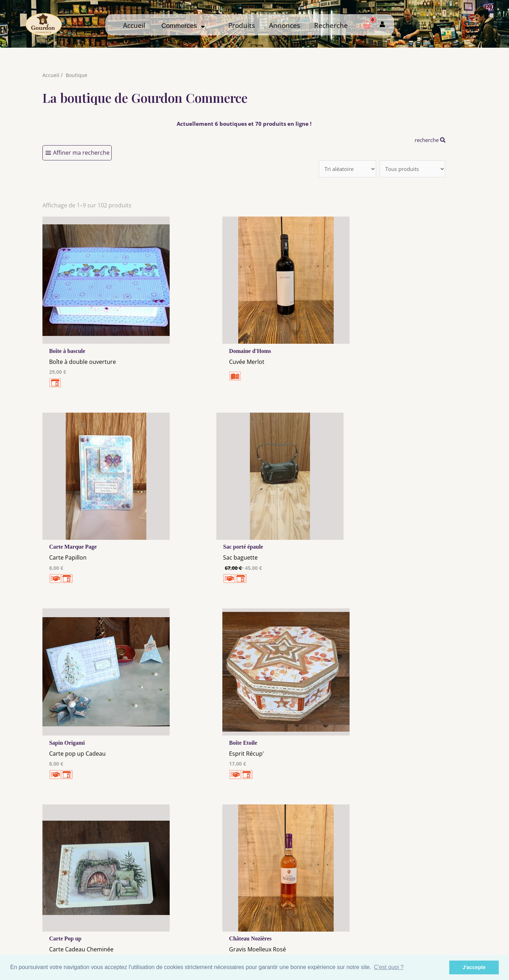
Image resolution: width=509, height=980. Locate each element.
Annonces (285, 25)
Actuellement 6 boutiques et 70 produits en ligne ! (244, 124)
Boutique (77, 75)
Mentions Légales (199, 914)
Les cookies (199, 921)
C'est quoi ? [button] (389, 967)
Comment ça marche (420, 920)
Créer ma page (420, 926)
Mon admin (420, 933)
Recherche (331, 25)
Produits (242, 25)
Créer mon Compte (310, 926)
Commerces (183, 26)
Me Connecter (310, 920)
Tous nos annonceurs (199, 928)
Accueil (134, 25)
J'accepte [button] (474, 967)
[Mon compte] (382, 25)
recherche (428, 140)
